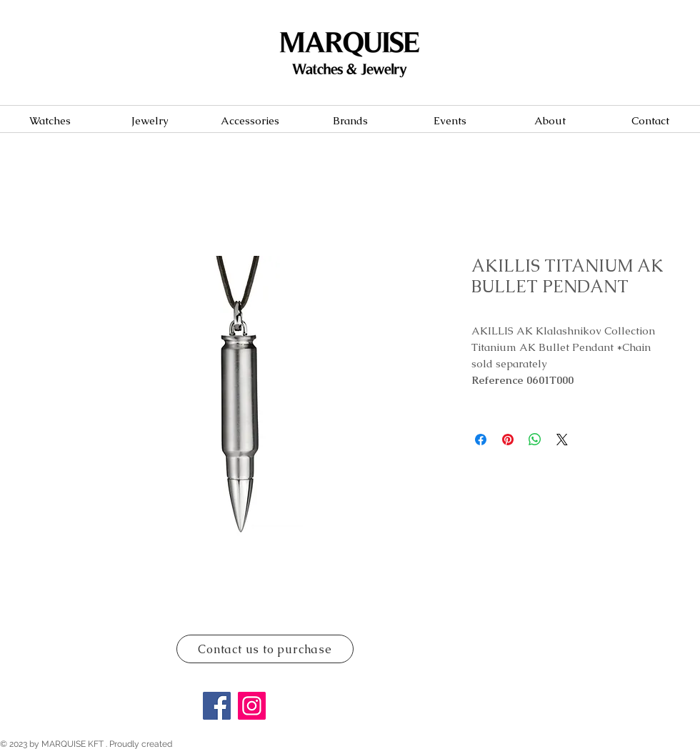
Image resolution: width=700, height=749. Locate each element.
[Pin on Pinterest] (508, 440)
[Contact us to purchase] (265, 649)
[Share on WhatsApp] (535, 440)
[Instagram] (252, 706)
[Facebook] (217, 706)
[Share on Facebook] (481, 440)
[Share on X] (562, 440)
